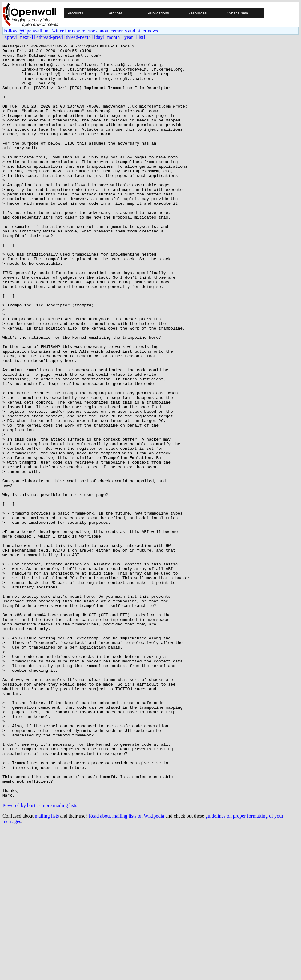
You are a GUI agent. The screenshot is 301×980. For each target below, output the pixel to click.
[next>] (26, 37)
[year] (129, 37)
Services (115, 13)
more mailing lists (59, 956)
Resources (197, 13)
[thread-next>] (79, 37)
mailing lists (47, 967)
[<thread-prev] (48, 37)
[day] (99, 37)
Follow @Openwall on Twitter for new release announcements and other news (81, 31)
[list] (140, 37)
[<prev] (10, 37)
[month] (114, 37)
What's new (238, 13)
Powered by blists (20, 956)
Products (75, 13)
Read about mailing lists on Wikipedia (126, 967)
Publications (158, 13)
